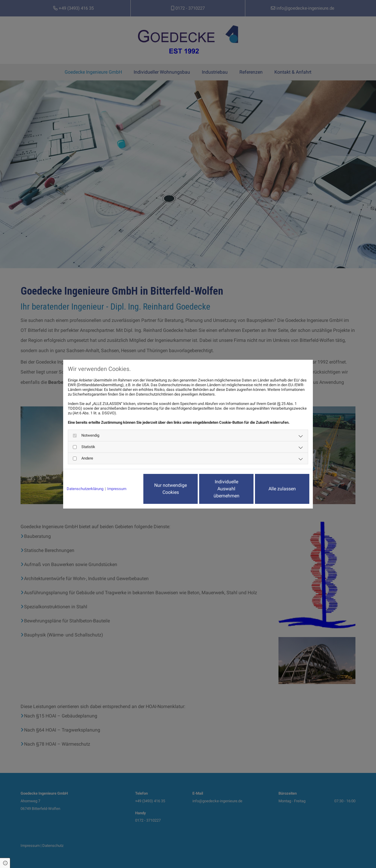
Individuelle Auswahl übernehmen (226, 489)
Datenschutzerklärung (85, 489)
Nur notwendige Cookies (171, 489)
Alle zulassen (282, 489)
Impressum (117, 489)
